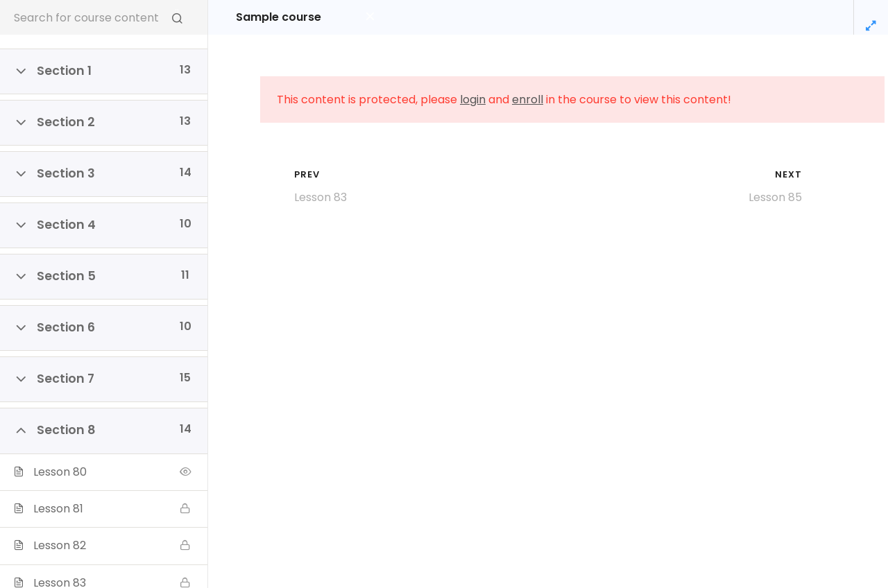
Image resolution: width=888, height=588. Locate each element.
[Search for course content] (177, 17)
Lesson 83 (321, 197)
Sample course (279, 17)
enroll (528, 100)
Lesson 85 (775, 197)
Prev (307, 174)
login (473, 100)
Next (788, 174)
